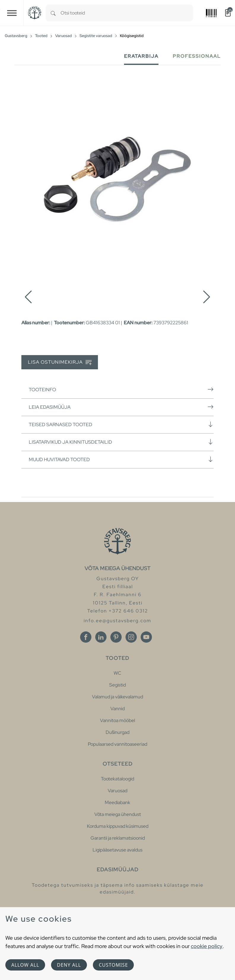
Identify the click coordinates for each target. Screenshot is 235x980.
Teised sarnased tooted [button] (121, 424)
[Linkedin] (101, 637)
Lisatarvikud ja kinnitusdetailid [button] (121, 442)
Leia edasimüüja (121, 407)
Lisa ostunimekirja (60, 362)
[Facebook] (86, 637)
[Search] (53, 13)
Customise (113, 965)
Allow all (25, 965)
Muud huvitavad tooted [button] (121, 459)
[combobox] (127, 13)
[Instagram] (131, 637)
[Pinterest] (116, 637)
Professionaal (197, 56)
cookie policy (207, 946)
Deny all (69, 965)
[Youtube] (146, 637)
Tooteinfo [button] (121, 389)
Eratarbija (141, 56)
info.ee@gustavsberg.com (117, 621)
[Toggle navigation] (12, 13)
